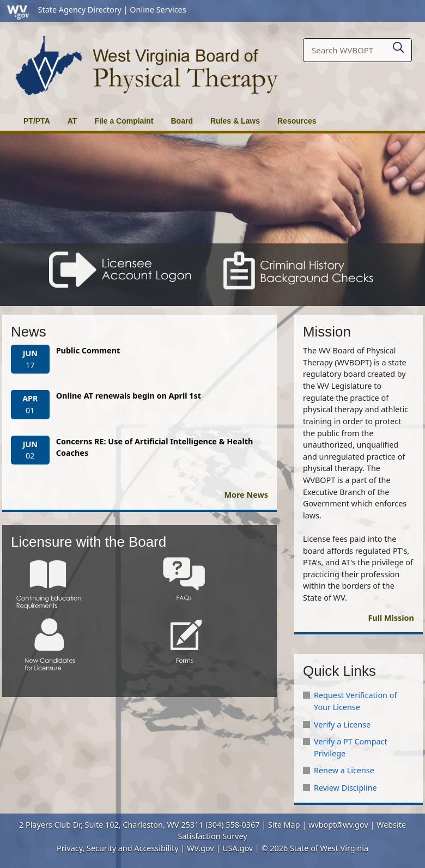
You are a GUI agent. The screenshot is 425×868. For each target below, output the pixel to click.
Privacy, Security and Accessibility (117, 848)
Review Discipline (345, 788)
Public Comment (88, 350)
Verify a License (342, 725)
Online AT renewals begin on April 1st (129, 396)
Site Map (284, 825)
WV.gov (201, 848)
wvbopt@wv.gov (338, 825)
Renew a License (344, 770)
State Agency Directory (80, 10)
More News (246, 495)
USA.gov (238, 848)
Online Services (158, 10)
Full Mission (391, 618)
